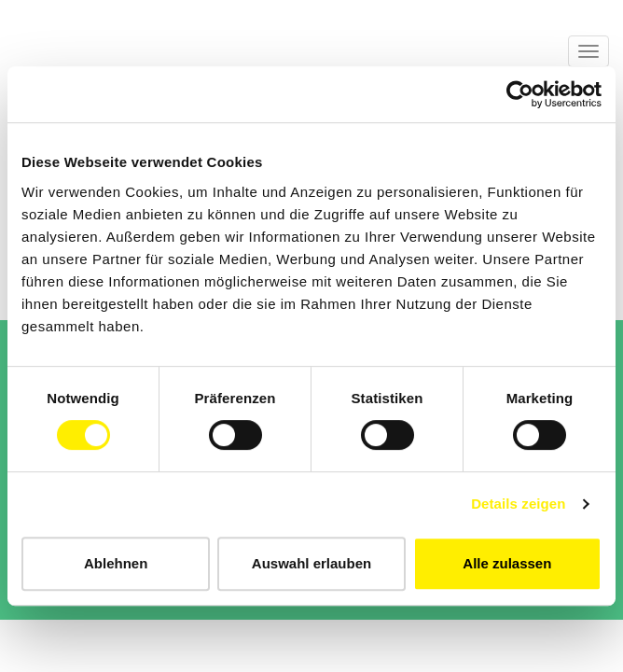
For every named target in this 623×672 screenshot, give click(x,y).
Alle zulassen (507, 563)
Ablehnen (116, 563)
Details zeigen (518, 504)
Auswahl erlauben (311, 563)
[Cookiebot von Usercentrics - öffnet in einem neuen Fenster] (520, 94)
